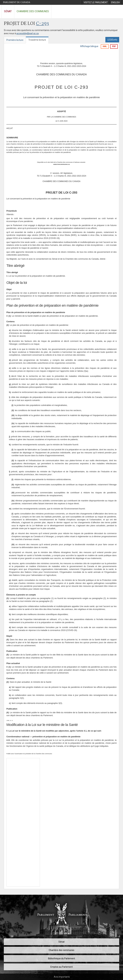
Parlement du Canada (17, 2)
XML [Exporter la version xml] (105, 46)
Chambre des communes (33, 11)
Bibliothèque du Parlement (61, 958)
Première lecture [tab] (15, 40)
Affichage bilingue (89, 46)
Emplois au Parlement (62, 967)
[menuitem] (96, 2)
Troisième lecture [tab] (37, 40)
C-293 (42, 24)
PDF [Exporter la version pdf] (114, 46)
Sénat (8, 11)
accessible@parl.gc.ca (27, 33)
